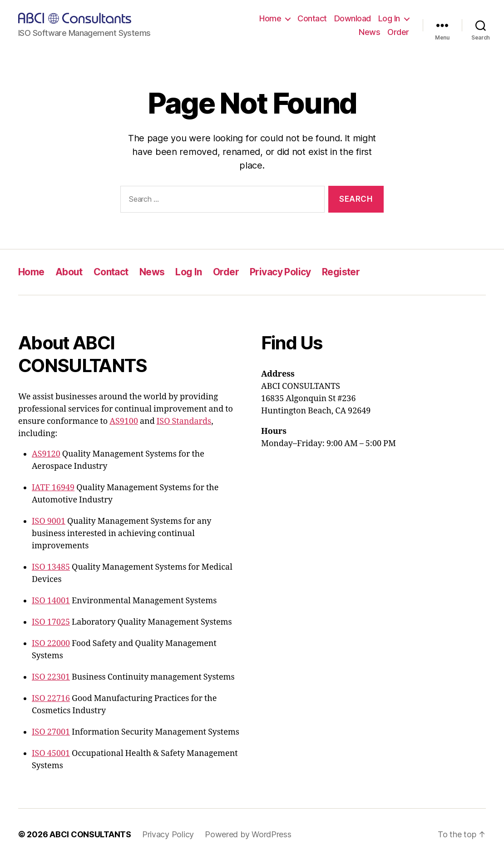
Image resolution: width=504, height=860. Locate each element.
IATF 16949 (53, 488)
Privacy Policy (280, 272)
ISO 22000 (51, 644)
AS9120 (46, 454)
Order (398, 32)
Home (270, 18)
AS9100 (124, 421)
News (369, 32)
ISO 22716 (51, 698)
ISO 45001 (51, 753)
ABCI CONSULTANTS (90, 834)
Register (341, 272)
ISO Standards (184, 421)
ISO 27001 (51, 732)
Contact (312, 18)
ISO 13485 (51, 567)
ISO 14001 (51, 601)
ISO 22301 (51, 677)
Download (353, 18)
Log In (389, 18)
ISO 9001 (49, 521)
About (69, 272)
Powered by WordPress (248, 834)
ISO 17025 (51, 622)
